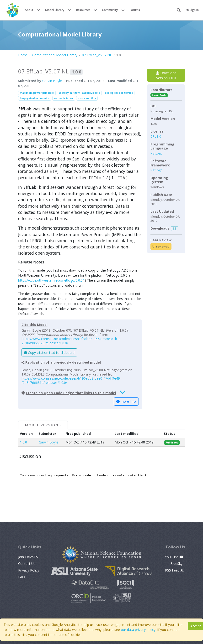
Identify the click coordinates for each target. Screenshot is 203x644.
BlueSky (177, 564)
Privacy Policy (29, 570)
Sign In (192, 10)
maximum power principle (37, 93)
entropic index (64, 98)
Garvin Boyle (52, 81)
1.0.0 (23, 442)
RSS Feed (174, 570)
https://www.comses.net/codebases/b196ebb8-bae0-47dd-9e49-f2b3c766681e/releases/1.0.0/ (71, 380)
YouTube (174, 557)
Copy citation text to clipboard (49, 353)
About (29, 10)
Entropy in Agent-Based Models (79, 93)
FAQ (21, 577)
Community (110, 10)
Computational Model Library (55, 55)
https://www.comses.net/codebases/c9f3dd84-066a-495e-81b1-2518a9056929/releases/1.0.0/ (71, 341)
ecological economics (119, 93)
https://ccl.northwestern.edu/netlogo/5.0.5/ (51, 280)
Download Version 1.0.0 (166, 75)
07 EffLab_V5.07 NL (97, 55)
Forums (135, 10)
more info (126, 401)
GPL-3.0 (156, 137)
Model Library (55, 10)
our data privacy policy (138, 630)
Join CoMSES (28, 557)
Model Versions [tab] (43, 425)
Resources (83, 10)
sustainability (87, 98)
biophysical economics (35, 98)
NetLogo (156, 153)
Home (23, 55)
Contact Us (27, 564)
